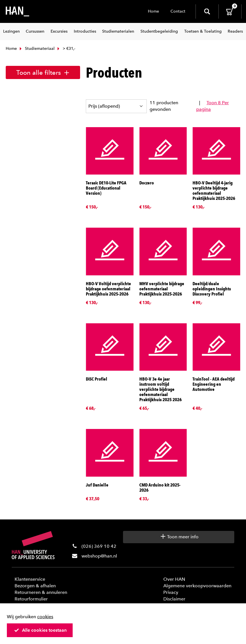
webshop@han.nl (99, 556)
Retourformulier (31, 599)
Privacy (171, 592)
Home (153, 11)
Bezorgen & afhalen (35, 586)
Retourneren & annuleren (41, 592)
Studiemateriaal (36, 49)
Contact (178, 11)
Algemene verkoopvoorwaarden (197, 586)
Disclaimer (174, 599)
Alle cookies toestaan (40, 630)
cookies (45, 617)
